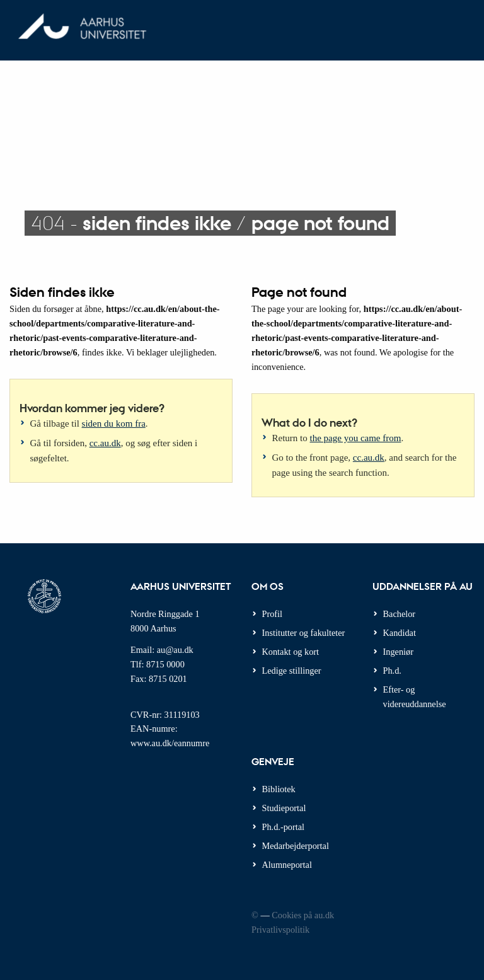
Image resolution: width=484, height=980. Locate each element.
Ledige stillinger (292, 671)
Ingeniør (398, 652)
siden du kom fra (114, 424)
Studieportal (284, 808)
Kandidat (400, 633)
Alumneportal (287, 865)
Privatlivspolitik (280, 930)
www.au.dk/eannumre (170, 743)
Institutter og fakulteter (304, 633)
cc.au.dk (105, 443)
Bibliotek (279, 789)
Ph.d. (392, 671)
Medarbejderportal (296, 846)
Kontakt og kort (291, 652)
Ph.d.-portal (284, 827)
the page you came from (356, 438)
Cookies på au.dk (303, 915)
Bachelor (400, 614)
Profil (273, 614)
